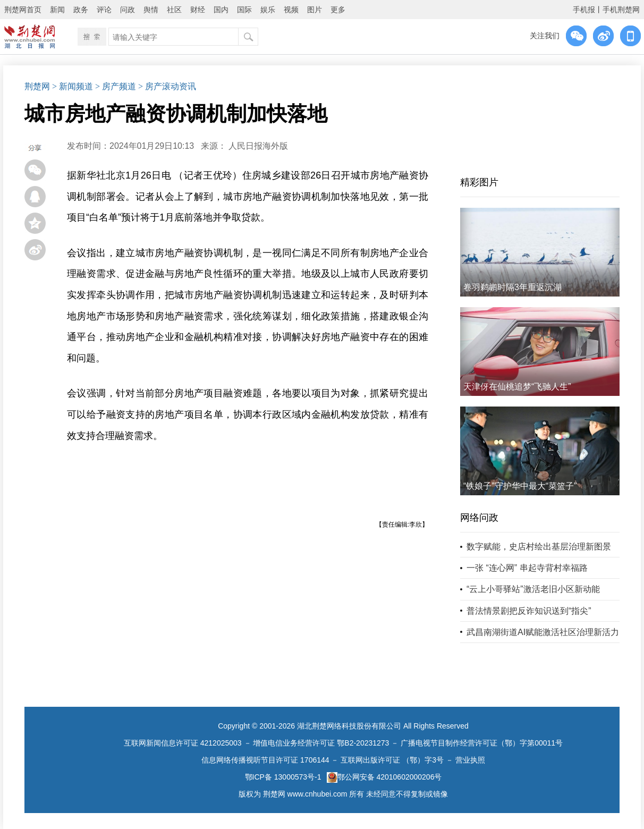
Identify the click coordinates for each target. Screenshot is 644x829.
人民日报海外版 (258, 146)
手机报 (584, 10)
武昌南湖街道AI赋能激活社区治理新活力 (543, 632)
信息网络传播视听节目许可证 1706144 (265, 760)
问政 (128, 10)
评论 (104, 10)
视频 (291, 10)
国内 (221, 10)
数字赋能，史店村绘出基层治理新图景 (539, 547)
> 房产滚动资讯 (167, 86)
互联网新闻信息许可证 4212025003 (183, 743)
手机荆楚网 (621, 10)
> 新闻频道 (73, 86)
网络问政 (479, 518)
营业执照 (470, 760)
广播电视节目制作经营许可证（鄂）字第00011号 (482, 743)
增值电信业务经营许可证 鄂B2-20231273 (321, 743)
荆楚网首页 (23, 10)
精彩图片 (479, 182)
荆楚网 (37, 86)
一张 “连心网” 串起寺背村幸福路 (527, 568)
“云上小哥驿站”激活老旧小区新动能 (533, 589)
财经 (198, 10)
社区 (174, 10)
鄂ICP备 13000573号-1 (283, 777)
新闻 (57, 10)
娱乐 (268, 10)
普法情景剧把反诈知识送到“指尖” (529, 611)
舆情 (151, 10)
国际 (244, 10)
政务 (81, 10)
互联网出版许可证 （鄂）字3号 (392, 760)
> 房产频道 (116, 86)
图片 (315, 10)
